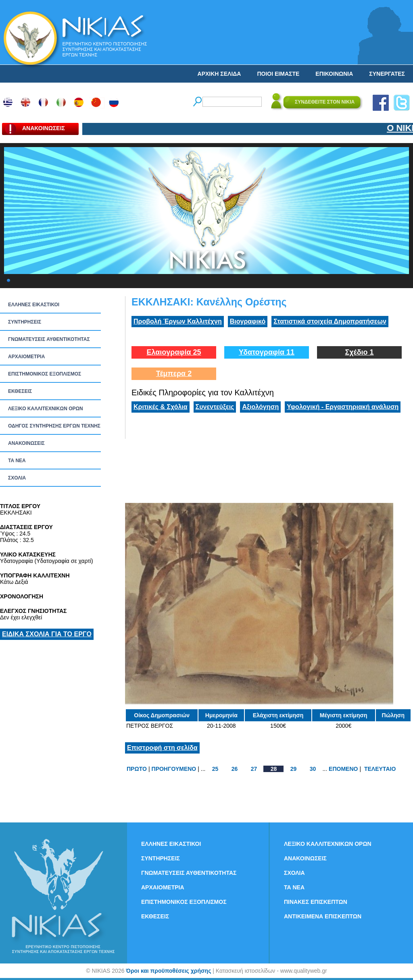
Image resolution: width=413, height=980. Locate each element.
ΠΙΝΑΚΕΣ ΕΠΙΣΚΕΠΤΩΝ (316, 902)
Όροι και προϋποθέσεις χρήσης (168, 971)
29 (294, 769)
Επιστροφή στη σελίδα (162, 748)
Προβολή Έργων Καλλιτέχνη (178, 321)
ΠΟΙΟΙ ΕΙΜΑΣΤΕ (278, 74)
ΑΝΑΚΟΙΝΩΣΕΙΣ (26, 443)
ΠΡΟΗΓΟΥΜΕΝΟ (174, 769)
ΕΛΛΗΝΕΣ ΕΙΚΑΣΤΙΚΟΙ (34, 305)
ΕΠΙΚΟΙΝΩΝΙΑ (334, 74)
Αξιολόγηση (260, 407)
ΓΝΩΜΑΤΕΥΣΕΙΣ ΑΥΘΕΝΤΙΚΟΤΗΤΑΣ (49, 339)
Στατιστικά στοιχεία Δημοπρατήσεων (330, 321)
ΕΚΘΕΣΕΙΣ (20, 391)
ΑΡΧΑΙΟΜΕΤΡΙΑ (26, 357)
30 (313, 769)
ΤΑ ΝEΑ (17, 461)
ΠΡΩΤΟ (137, 769)
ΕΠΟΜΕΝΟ (343, 769)
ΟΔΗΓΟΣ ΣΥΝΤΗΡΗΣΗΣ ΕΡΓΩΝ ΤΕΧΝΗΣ (54, 426)
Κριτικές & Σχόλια (161, 407)
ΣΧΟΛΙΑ (17, 478)
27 (254, 769)
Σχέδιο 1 (359, 352)
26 (235, 769)
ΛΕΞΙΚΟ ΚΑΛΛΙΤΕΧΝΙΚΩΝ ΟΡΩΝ (46, 409)
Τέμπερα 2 (174, 374)
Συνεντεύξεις (215, 407)
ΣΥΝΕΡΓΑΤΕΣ (387, 74)
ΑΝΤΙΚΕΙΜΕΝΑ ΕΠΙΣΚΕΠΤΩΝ (323, 916)
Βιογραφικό (248, 321)
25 (215, 769)
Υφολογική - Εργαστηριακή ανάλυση (343, 407)
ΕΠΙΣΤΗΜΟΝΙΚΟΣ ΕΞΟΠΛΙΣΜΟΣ (45, 374)
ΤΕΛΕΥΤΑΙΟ (380, 769)
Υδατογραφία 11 (267, 352)
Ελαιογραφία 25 (174, 352)
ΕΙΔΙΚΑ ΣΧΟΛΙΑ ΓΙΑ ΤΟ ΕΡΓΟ (47, 634)
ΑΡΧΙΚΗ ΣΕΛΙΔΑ (219, 74)
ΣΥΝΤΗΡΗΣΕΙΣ (25, 322)
